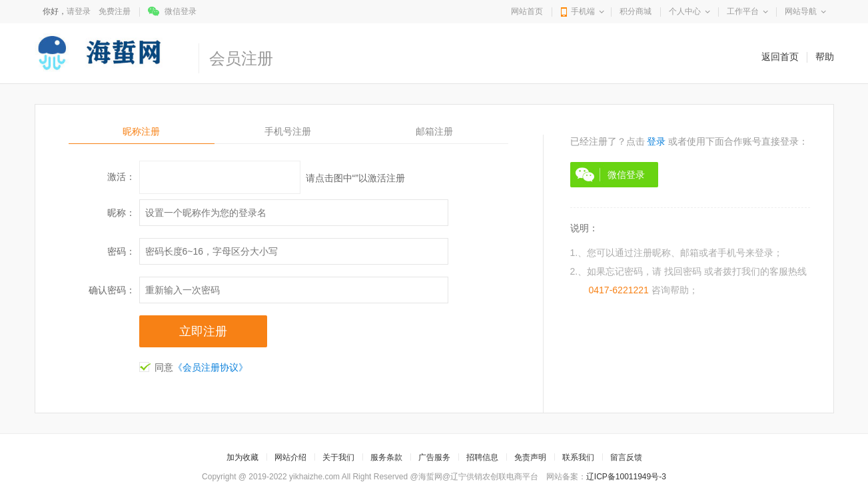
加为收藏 (242, 457)
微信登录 (181, 11)
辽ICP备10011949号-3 (626, 477)
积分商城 (636, 11)
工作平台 (743, 11)
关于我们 (338, 457)
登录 (656, 141)
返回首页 (780, 57)
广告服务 (434, 457)
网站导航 (801, 11)
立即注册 (203, 331)
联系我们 (578, 457)
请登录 (79, 11)
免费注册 (115, 11)
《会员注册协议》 (211, 367)
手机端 (583, 11)
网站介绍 (290, 457)
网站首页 (527, 11)
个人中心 (685, 11)
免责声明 (530, 457)
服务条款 (386, 457)
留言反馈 (626, 457)
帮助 (825, 57)
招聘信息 (482, 457)
